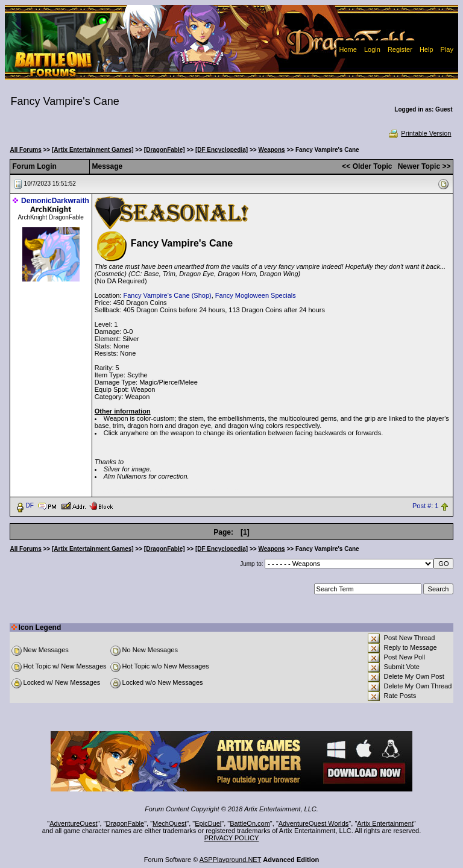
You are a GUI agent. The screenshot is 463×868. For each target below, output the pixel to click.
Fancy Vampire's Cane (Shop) (167, 295)
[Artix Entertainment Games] (93, 150)
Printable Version (419, 133)
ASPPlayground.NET (231, 860)
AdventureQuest (74, 823)
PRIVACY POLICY (232, 838)
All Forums (26, 150)
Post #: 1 (425, 506)
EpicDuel (208, 823)
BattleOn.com (250, 823)
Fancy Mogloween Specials (256, 295)
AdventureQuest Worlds (314, 823)
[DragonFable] (165, 150)
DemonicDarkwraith (55, 201)
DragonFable (125, 823)
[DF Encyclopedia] (222, 150)
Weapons (271, 150)
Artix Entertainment (385, 823)
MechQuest (169, 823)
